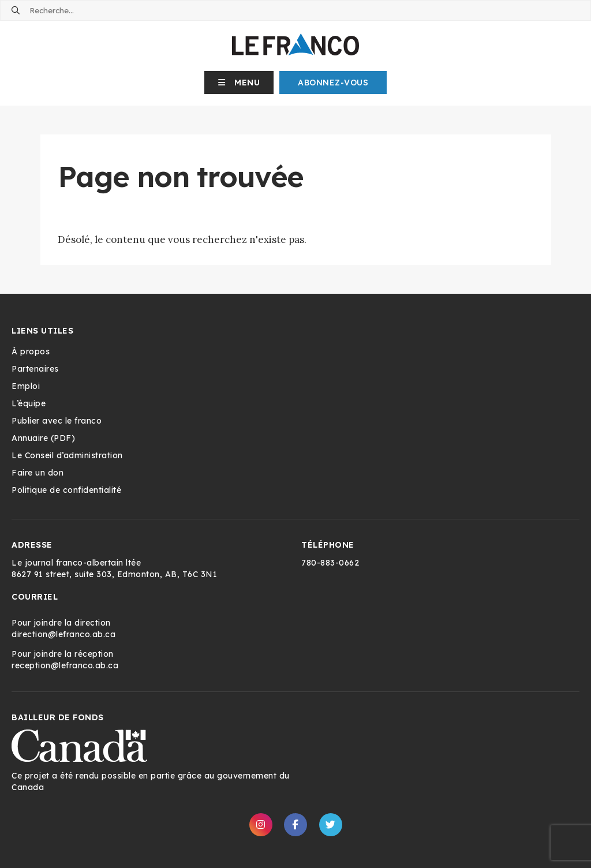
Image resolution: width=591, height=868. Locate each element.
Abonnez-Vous (333, 83)
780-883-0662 (330, 563)
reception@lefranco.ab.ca (65, 665)
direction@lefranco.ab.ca (63, 634)
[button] (239, 83)
